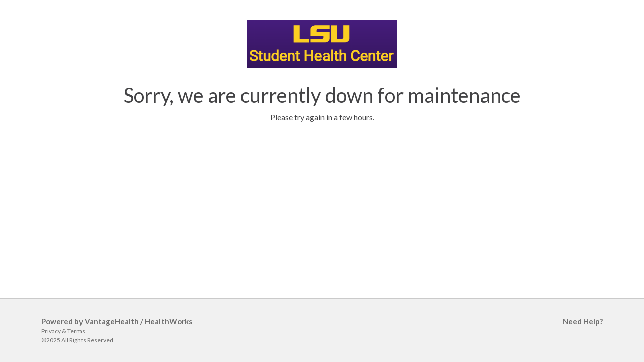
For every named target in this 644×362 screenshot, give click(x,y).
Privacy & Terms (63, 331)
